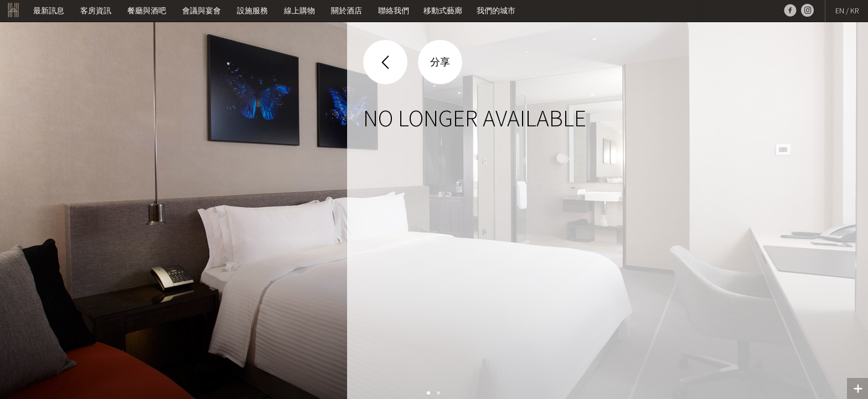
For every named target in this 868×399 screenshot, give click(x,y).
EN (840, 11)
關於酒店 (347, 11)
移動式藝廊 (443, 11)
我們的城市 (496, 11)
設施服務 (252, 11)
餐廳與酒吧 (147, 11)
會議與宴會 (201, 11)
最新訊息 (49, 11)
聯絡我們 (394, 11)
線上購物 (299, 11)
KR (854, 11)
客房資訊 (96, 11)
